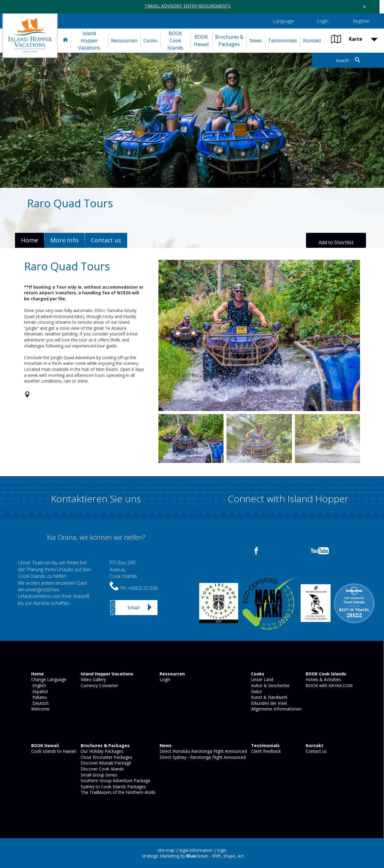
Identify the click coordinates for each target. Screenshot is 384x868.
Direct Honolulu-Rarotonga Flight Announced (203, 751)
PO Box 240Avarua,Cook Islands (123, 569)
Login (164, 679)
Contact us (316, 751)
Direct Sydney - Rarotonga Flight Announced (202, 757)
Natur (256, 691)
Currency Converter (99, 685)
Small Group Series (98, 775)
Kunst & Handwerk (269, 697)
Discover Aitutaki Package (105, 763)
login (222, 850)
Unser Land (262, 679)
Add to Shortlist (336, 242)
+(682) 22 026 (143, 588)
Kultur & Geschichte (270, 685)
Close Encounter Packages (106, 757)
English (38, 685)
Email (133, 608)
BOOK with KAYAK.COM (328, 685)
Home (30, 240)
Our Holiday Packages (101, 751)
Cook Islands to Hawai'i (53, 751)
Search (342, 60)
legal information (196, 850)
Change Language (48, 679)
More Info (64, 240)
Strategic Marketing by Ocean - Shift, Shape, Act (193, 856)
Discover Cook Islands (102, 769)
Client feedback (265, 751)
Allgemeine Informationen (276, 709)
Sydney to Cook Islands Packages (113, 787)
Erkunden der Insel (268, 703)
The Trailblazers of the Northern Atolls (117, 792)
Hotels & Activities (323, 679)
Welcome (40, 709)
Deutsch (39, 703)
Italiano (38, 697)
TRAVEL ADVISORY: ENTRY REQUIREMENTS (188, 6)
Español (39, 691)
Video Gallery (93, 679)
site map (166, 850)
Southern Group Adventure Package (115, 781)
